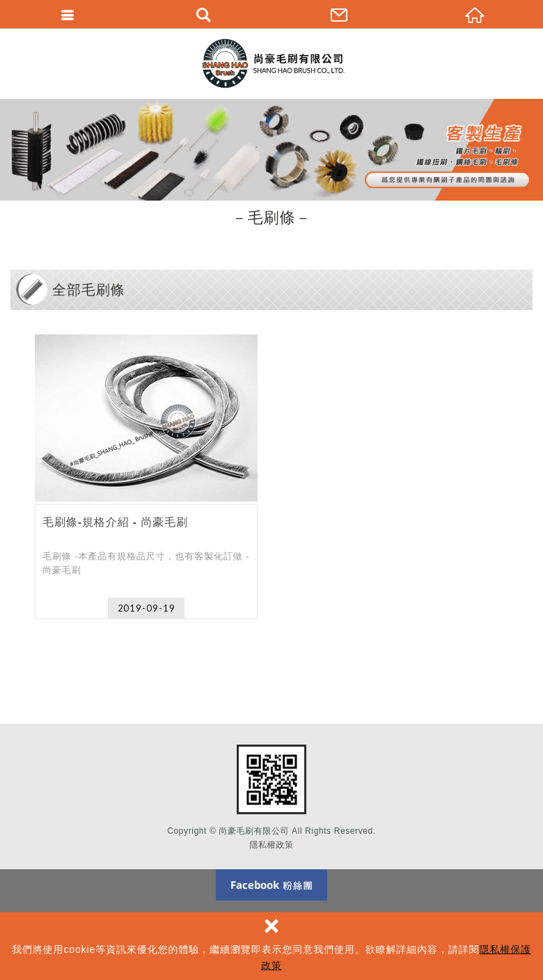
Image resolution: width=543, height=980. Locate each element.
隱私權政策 (272, 845)
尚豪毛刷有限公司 (271, 63)
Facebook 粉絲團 (271, 885)
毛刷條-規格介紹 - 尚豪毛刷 (146, 477)
